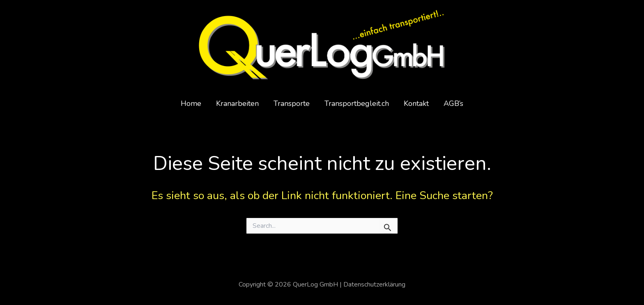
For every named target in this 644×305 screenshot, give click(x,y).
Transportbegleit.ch (357, 103)
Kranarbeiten (237, 103)
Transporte (292, 103)
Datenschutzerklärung (374, 284)
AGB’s (453, 103)
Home (191, 103)
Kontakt (416, 103)
